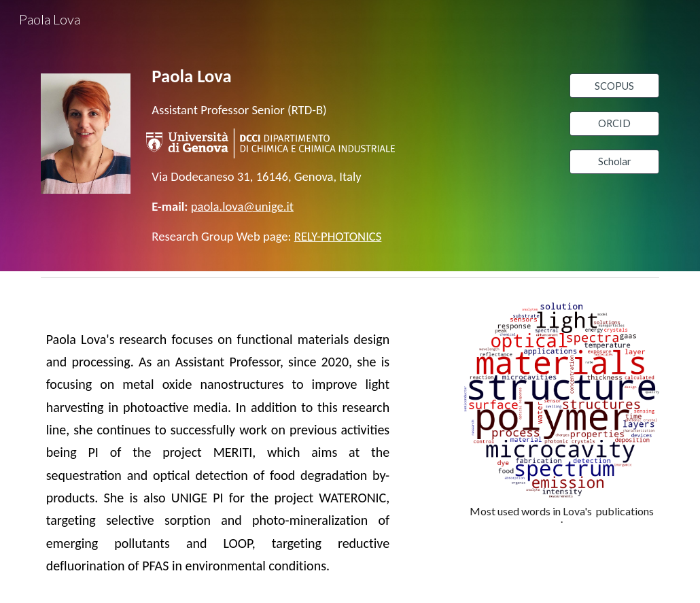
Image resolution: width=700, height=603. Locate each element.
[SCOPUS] (614, 86)
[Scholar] (614, 162)
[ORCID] (614, 124)
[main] (270, 91)
